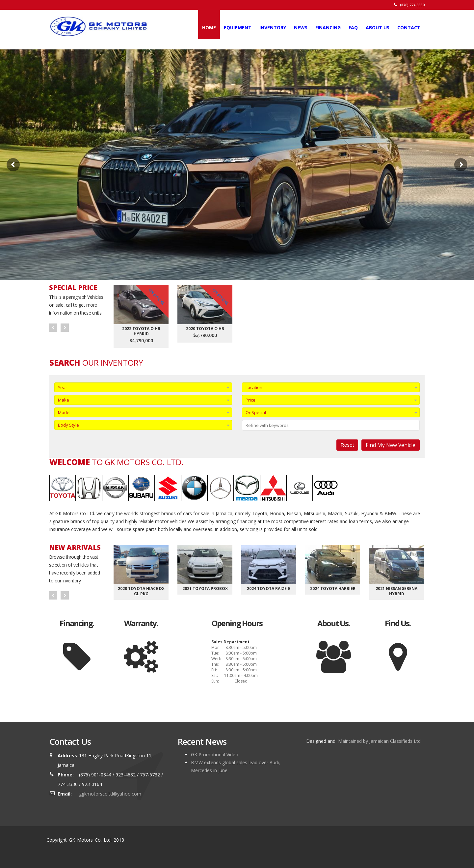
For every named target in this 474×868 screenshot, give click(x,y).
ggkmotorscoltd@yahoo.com (110, 794)
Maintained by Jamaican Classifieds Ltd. (379, 741)
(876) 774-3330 (409, 5)
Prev (53, 328)
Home (209, 28)
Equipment (238, 28)
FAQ (353, 28)
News (301, 28)
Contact (409, 28)
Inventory (273, 28)
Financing (328, 28)
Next (65, 328)
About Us (378, 28)
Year (63, 387)
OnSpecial (256, 412)
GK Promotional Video (215, 755)
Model (64, 412)
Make (64, 400)
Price (250, 400)
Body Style (68, 425)
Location (254, 387)
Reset (347, 445)
